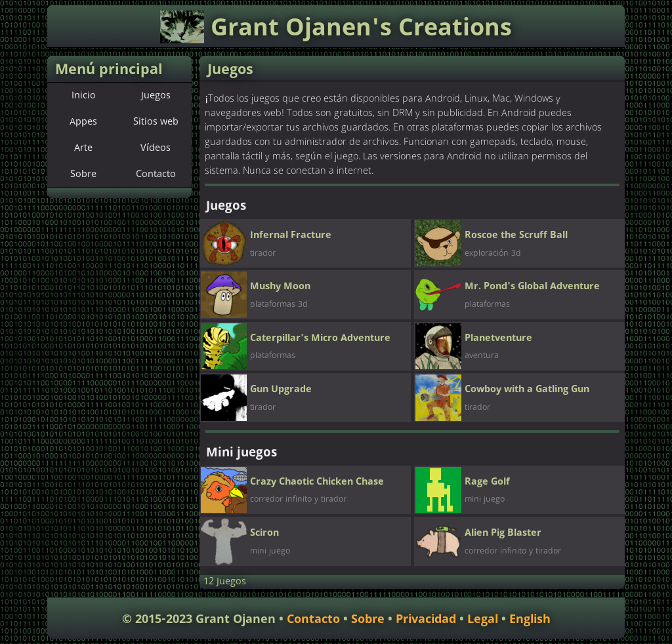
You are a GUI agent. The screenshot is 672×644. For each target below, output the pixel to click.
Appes (83, 122)
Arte (83, 148)
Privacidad (426, 619)
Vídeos (156, 148)
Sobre (83, 174)
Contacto (156, 174)
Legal (483, 619)
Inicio (84, 96)
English (530, 619)
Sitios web (156, 122)
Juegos (156, 96)
